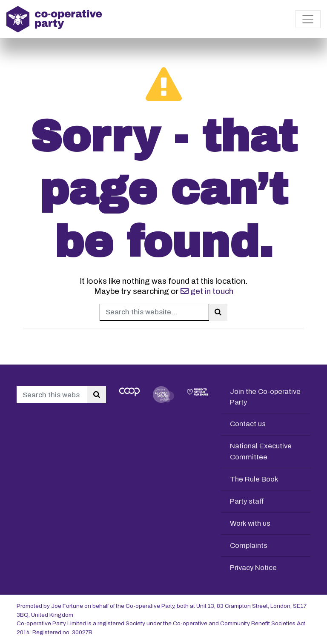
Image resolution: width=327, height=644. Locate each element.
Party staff (247, 501)
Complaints (249, 546)
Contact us (248, 424)
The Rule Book (255, 479)
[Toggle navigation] (308, 19)
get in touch (207, 291)
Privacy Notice (254, 568)
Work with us (251, 523)
